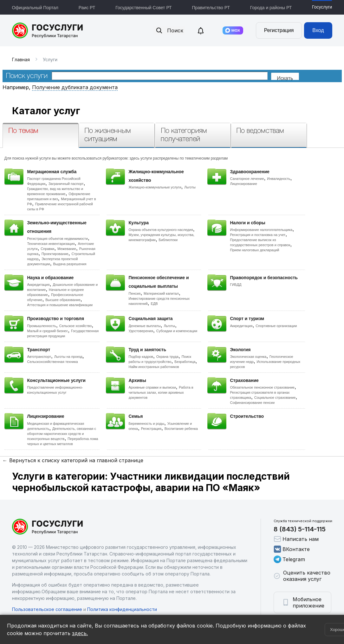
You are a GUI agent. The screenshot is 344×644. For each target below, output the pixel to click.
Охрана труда (167, 357)
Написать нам (296, 539)
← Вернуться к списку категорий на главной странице (73, 460)
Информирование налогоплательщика (261, 230)
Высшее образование (63, 300)
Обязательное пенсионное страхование (262, 387)
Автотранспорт (39, 357)
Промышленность (42, 326)
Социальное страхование (275, 398)
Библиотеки (168, 240)
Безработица (185, 362)
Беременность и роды (146, 424)
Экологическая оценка (248, 357)
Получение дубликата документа (75, 87)
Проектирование (55, 254)
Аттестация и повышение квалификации (60, 305)
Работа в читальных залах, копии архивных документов (161, 392)
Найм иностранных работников (154, 367)
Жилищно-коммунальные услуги (155, 187)
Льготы (190, 187)
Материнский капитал (161, 293)
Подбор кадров (141, 357)
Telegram (289, 559)
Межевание (67, 249)
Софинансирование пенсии (253, 403)
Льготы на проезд (68, 357)
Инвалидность (279, 179)
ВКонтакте (292, 549)
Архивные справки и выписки (152, 387)
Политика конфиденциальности (122, 609)
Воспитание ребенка (181, 429)
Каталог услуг (46, 111)
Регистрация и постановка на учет (258, 235)
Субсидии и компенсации (177, 331)
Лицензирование (244, 184)
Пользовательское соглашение (47, 609)
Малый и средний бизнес (48, 331)
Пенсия (135, 293)
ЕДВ (154, 304)
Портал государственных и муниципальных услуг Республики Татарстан (48, 30)
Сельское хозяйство (75, 326)
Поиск (169, 30)
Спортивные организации (276, 326)
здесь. (80, 633)
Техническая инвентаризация (51, 244)
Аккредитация (39, 285)
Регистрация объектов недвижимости (58, 239)
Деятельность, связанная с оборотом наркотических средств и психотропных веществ (62, 434)
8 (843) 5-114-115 (300, 529)
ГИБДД (236, 285)
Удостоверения (141, 331)
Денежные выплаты (145, 326)
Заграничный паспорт (66, 184)
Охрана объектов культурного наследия (161, 230)
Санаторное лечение (247, 179)
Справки (47, 249)
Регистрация (279, 30)
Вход (318, 30)
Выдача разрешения (70, 264)
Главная (21, 59)
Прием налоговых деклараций (255, 250)
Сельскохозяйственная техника (53, 362)
